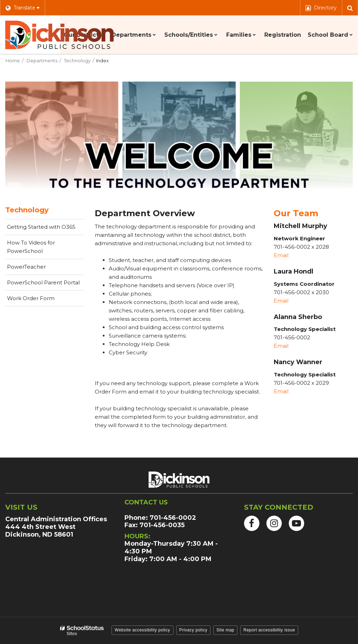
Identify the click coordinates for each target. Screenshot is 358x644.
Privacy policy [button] (193, 630)
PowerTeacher (37, 269)
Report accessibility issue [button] (269, 630)
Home (13, 61)
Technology (77, 61)
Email (282, 255)
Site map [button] (225, 630)
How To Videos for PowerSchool (36, 249)
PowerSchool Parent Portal (46, 284)
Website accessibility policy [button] (142, 630)
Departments (42, 61)
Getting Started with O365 (46, 229)
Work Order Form (42, 300)
